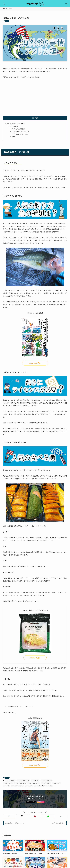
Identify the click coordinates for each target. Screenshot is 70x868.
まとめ (14, 137)
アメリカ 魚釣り (46, 783)
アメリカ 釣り (35, 780)
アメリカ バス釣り (10, 780)
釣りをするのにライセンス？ (20, 131)
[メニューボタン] (66, 4)
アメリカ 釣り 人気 (25, 783)
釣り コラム (29, 786)
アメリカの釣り (14, 126)
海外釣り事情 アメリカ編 (16, 124)
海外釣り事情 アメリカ (17, 786)
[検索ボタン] (4, 4)
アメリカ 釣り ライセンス (11, 783)
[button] (9, 816)
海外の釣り (6, 786)
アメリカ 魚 (36, 783)
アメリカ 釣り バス (47, 780)
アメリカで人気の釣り (18, 129)
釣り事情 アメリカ (47, 786)
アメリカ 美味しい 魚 (23, 780)
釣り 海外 (37, 786)
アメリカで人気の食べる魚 (20, 134)
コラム (7, 21)
